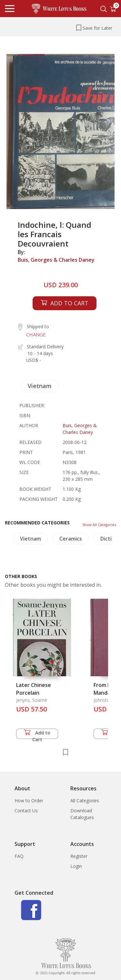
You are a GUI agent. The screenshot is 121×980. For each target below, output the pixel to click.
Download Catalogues (82, 814)
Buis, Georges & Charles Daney (56, 260)
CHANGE (36, 334)
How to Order (29, 801)
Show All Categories (99, 525)
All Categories (85, 801)
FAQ (19, 856)
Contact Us (26, 811)
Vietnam (40, 386)
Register (79, 856)
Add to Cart (37, 734)
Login (76, 866)
